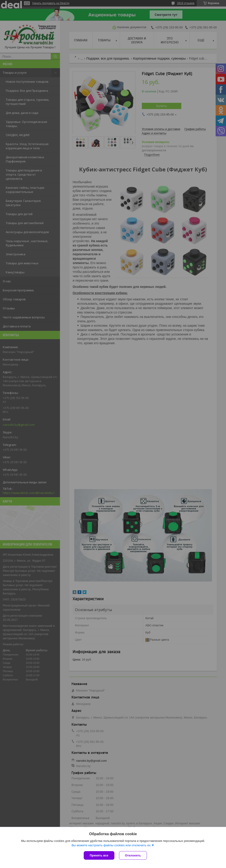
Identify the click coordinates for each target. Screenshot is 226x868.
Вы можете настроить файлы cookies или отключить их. (111, 845)
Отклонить (133, 855)
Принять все (99, 855)
